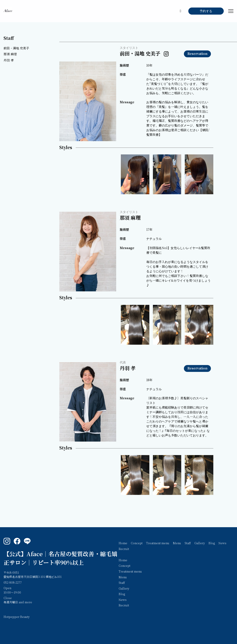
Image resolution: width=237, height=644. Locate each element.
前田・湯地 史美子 (16, 48)
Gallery (200, 543)
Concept (137, 543)
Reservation (197, 54)
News (222, 543)
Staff (9, 38)
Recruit (124, 549)
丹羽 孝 (9, 61)
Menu (177, 543)
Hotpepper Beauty (17, 617)
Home (123, 543)
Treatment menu (158, 543)
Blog (212, 543)
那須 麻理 (10, 54)
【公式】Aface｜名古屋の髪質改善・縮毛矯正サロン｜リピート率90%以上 (60, 558)
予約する (206, 11)
